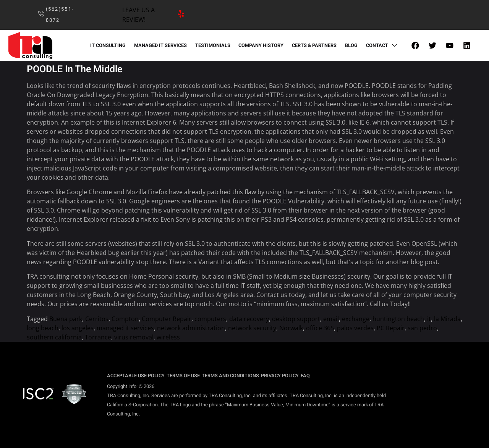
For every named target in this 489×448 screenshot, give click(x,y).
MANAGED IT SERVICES (162, 45)
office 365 (320, 328)
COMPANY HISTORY (261, 45)
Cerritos (97, 319)
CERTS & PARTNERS (313, 45)
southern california (54, 337)
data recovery (249, 319)
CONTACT (380, 45)
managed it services (125, 328)
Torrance (98, 337)
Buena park (66, 319)
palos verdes (355, 328)
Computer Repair (167, 319)
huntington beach (398, 319)
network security (252, 328)
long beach (43, 328)
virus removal (134, 337)
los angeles (78, 328)
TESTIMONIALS (213, 45)
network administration (191, 328)
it (429, 319)
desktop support (296, 319)
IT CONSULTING (110, 45)
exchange (356, 319)
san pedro (422, 328)
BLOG (350, 45)
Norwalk (291, 328)
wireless (168, 337)
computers (210, 319)
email (331, 319)
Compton (125, 319)
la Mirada (447, 319)
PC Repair (391, 328)
